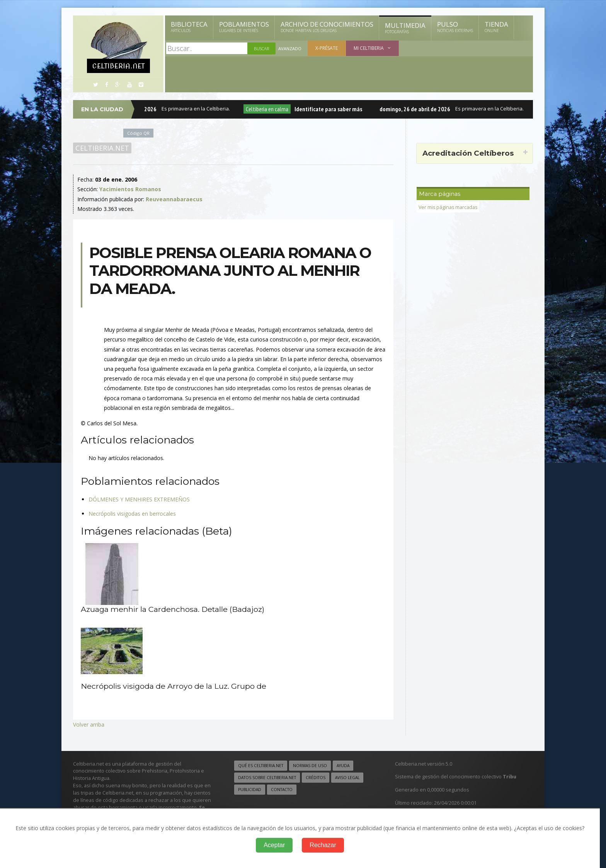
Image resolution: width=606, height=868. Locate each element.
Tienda (496, 27)
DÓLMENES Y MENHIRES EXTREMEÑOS (139, 499)
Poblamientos (244, 27)
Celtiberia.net (102, 148)
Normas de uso (310, 766)
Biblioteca (189, 27)
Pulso (455, 27)
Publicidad (250, 790)
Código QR (138, 133)
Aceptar (274, 845)
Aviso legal (347, 778)
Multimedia (405, 28)
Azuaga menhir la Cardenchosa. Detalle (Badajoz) (173, 609)
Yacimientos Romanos (130, 189)
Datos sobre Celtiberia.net (267, 778)
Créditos (316, 778)
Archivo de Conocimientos (327, 27)
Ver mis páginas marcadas (449, 207)
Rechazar (323, 845)
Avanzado (290, 48)
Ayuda (343, 766)
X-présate (327, 48)
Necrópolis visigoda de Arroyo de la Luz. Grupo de (174, 686)
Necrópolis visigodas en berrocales (132, 514)
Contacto (282, 790)
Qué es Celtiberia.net (261, 766)
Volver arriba (89, 724)
